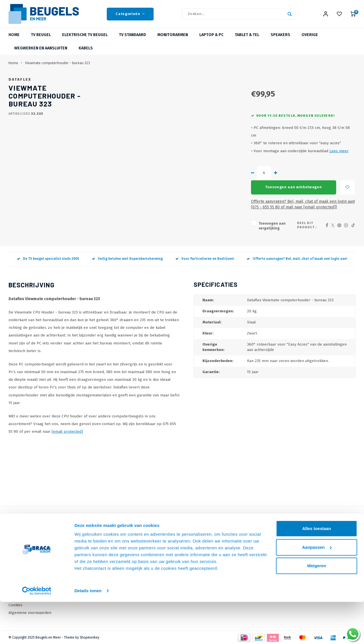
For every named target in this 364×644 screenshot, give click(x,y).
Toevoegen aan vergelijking (197, 228)
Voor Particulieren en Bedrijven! (205, 259)
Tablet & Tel (247, 38)
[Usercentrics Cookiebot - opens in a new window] (37, 594)
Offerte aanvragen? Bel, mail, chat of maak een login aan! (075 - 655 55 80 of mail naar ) (243, 209)
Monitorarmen (173, 38)
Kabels (86, 52)
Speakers (280, 38)
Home (14, 38)
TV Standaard (132, 38)
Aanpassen (317, 550)
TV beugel (41, 38)
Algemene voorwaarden (30, 612)
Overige (310, 38)
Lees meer (253, 170)
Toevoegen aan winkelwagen (245, 192)
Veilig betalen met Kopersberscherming (127, 259)
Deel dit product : (302, 228)
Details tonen (88, 594)
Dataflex (176, 83)
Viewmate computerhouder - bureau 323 (57, 66)
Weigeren (316, 569)
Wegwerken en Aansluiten (41, 52)
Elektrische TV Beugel (85, 38)
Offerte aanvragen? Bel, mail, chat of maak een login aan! (297, 259)
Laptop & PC (211, 38)
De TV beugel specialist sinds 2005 (48, 259)
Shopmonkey (90, 637)
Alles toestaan (317, 532)
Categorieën (130, 16)
